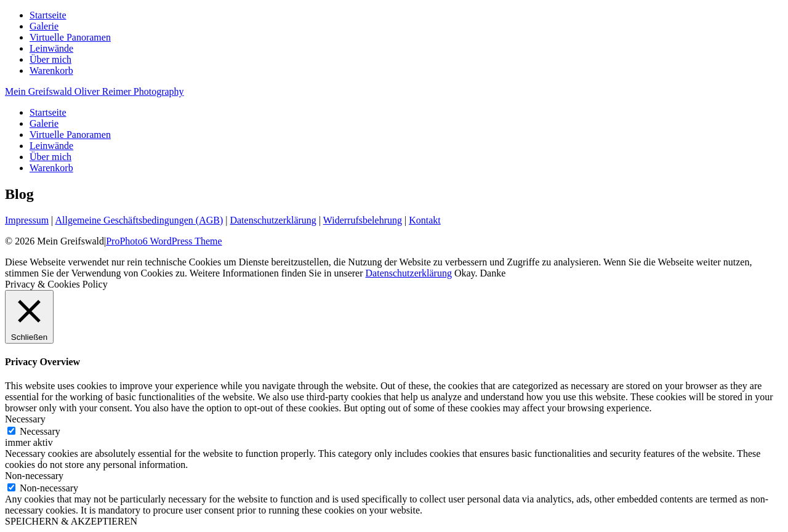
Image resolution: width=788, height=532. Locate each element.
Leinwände (51, 48)
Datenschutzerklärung (273, 220)
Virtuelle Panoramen (70, 37)
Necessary (40, 431)
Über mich (50, 59)
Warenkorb (51, 71)
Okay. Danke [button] (480, 273)
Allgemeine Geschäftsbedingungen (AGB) (139, 220)
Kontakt (425, 220)
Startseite (48, 15)
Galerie (44, 26)
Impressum (27, 220)
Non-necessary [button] (34, 476)
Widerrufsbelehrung (363, 220)
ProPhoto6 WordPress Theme (164, 241)
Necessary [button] (25, 419)
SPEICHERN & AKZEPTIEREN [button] (71, 521)
